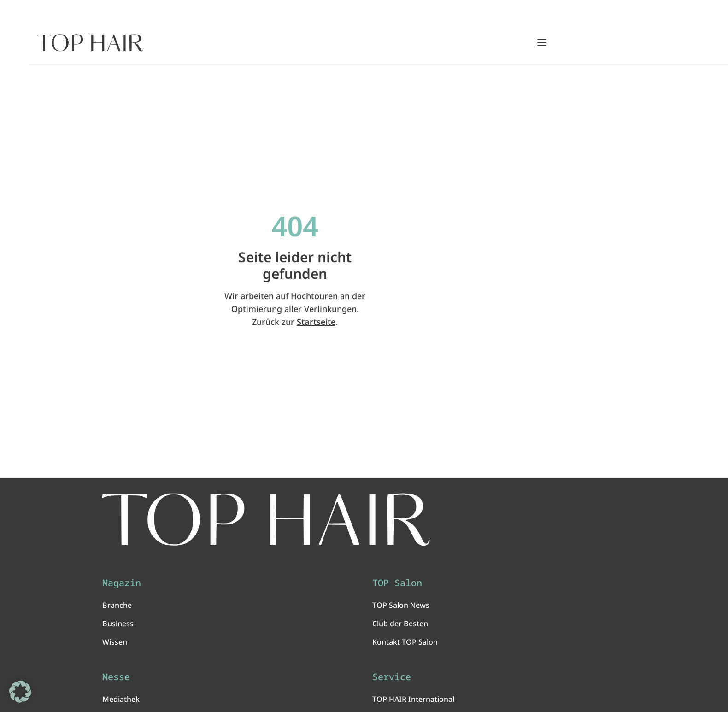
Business (118, 624)
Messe (116, 677)
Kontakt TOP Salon (405, 642)
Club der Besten (400, 624)
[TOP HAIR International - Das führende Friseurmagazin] (266, 520)
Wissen (115, 642)
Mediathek (121, 699)
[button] (20, 692)
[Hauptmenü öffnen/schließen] (542, 42)
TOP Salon (397, 583)
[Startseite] (90, 43)
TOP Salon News (401, 605)
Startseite (316, 322)
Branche (117, 605)
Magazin (122, 583)
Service (392, 677)
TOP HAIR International (413, 699)
